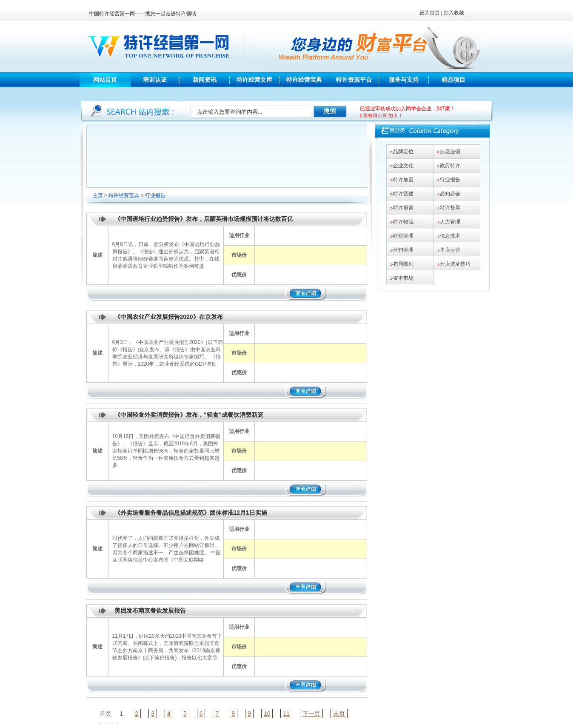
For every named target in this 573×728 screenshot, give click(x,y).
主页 (98, 195)
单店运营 (450, 250)
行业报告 (155, 195)
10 (267, 714)
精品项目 (453, 80)
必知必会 (450, 194)
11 (286, 714)
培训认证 (155, 80)
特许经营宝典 (304, 80)
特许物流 (403, 222)
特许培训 (403, 208)
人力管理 (450, 222)
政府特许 (450, 166)
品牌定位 (403, 152)
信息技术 (450, 236)
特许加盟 (403, 180)
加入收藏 (454, 13)
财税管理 (403, 236)
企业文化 (403, 166)
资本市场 (403, 278)
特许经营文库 (254, 80)
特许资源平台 (354, 80)
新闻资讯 (205, 80)
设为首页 (430, 13)
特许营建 (403, 194)
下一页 (311, 714)
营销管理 (403, 250)
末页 (339, 714)
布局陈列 (403, 264)
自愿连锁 (450, 152)
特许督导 (450, 208)
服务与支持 (404, 80)
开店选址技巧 (455, 264)
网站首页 (105, 80)
